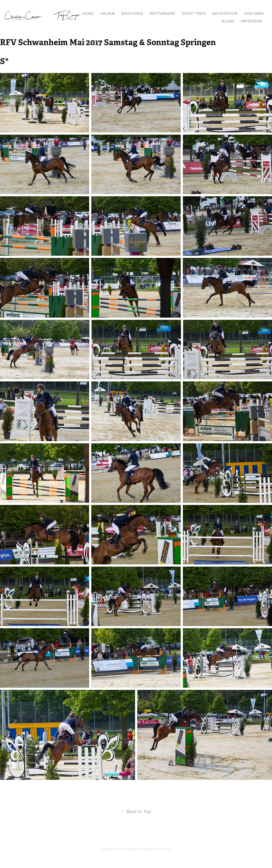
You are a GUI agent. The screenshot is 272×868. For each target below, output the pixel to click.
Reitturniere (162, 14)
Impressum (251, 21)
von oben (254, 14)
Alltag (228, 21)
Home (88, 14)
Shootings (132, 14)
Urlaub (108, 14)
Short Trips (194, 14)
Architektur (225, 14)
